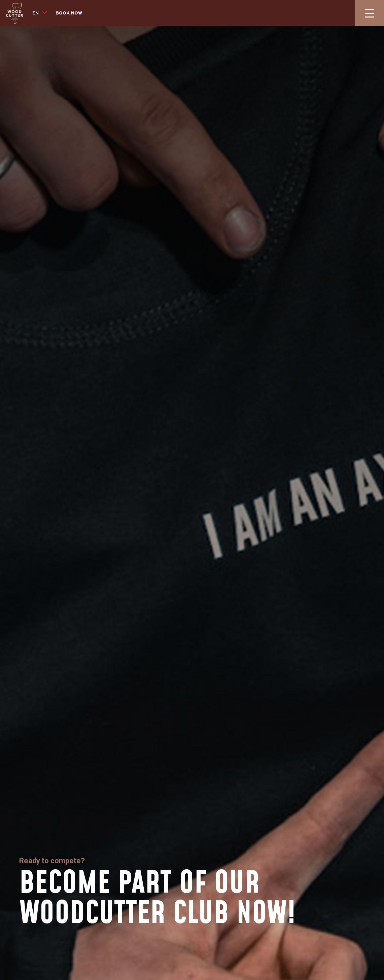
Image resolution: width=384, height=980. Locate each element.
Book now (69, 13)
